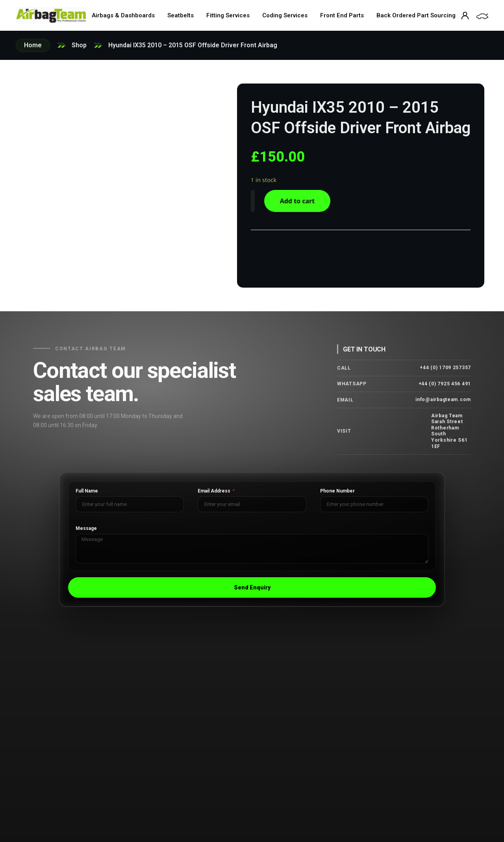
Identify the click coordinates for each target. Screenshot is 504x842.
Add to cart (297, 201)
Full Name (87, 491)
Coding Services (285, 15)
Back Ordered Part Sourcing (416, 15)
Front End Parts (342, 15)
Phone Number (337, 491)
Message (86, 529)
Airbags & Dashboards (123, 15)
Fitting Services (228, 15)
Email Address (215, 491)
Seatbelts (181, 15)
